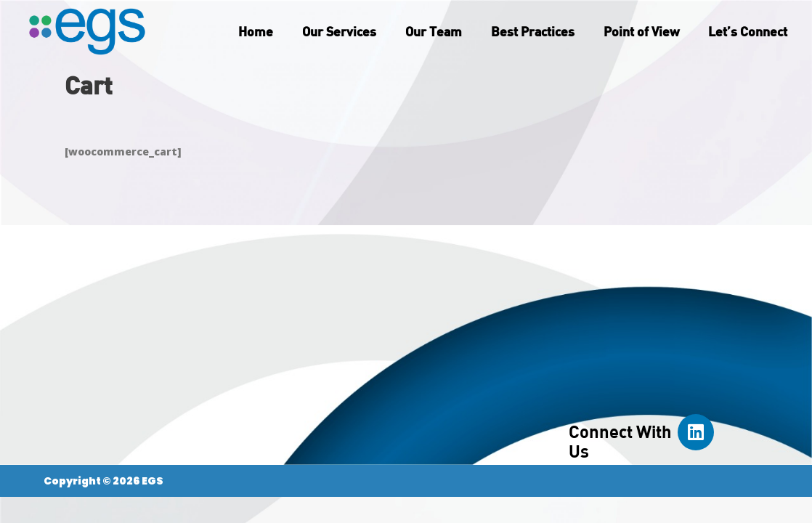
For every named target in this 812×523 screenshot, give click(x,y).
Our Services (339, 31)
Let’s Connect (748, 31)
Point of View (641, 31)
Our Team (434, 31)
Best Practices (533, 31)
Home (256, 31)
